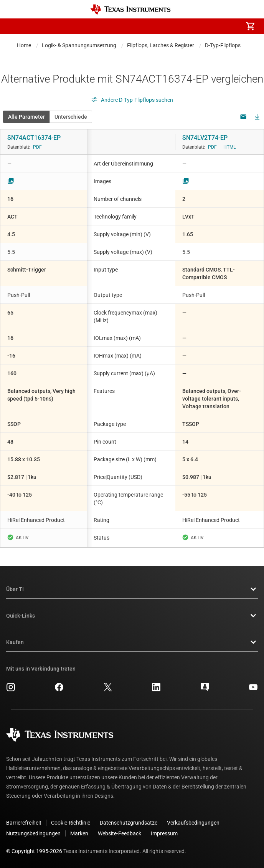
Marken (79, 833)
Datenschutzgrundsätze (129, 823)
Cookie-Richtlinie (71, 823)
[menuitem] (186, 26)
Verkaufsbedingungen (193, 823)
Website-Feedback (120, 833)
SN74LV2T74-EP (205, 138)
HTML (229, 147)
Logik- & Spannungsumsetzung (79, 45)
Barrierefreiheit (24, 823)
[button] (14, 26)
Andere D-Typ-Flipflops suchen (132, 100)
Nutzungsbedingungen (33, 833)
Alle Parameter (26, 117)
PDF (37, 147)
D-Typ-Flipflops (223, 45)
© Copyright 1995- (34, 851)
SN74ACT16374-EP (34, 138)
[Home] (130, 9)
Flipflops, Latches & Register (161, 45)
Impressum (164, 833)
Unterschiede (71, 117)
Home (24, 45)
